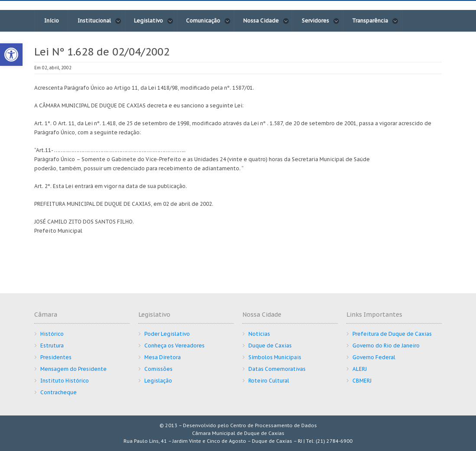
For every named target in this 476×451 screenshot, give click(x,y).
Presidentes (56, 357)
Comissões (158, 369)
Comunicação (208, 21)
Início (52, 21)
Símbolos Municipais (275, 357)
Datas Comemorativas (277, 369)
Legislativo (154, 21)
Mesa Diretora (163, 357)
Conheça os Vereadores (174, 346)
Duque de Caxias (270, 346)
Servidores (321, 21)
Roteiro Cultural (269, 381)
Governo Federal (374, 357)
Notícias (259, 334)
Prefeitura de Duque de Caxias (392, 334)
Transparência (375, 21)
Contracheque (59, 392)
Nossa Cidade (266, 21)
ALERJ (360, 369)
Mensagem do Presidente (73, 369)
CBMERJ (362, 381)
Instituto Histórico (65, 381)
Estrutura (52, 346)
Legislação (158, 381)
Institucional (99, 21)
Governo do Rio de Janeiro (386, 346)
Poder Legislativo (167, 334)
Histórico (52, 334)
